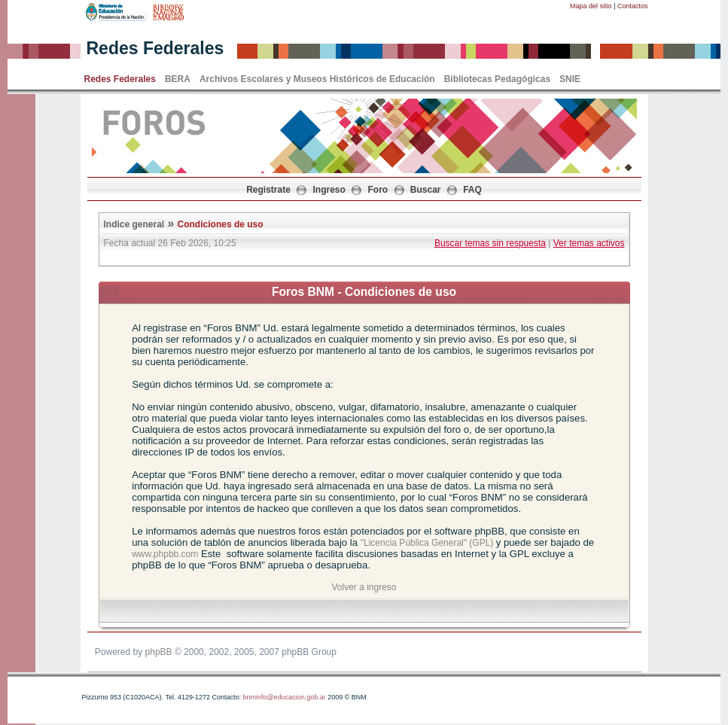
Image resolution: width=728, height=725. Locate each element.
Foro (378, 190)
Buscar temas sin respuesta (490, 243)
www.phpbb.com (165, 554)
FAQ (472, 190)
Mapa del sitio (591, 6)
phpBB (159, 652)
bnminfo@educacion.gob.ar (284, 697)
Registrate (268, 190)
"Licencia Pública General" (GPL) (428, 543)
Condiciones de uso (221, 224)
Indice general (134, 224)
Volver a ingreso (364, 587)
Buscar (426, 190)
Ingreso (329, 190)
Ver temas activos (589, 243)
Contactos (633, 6)
